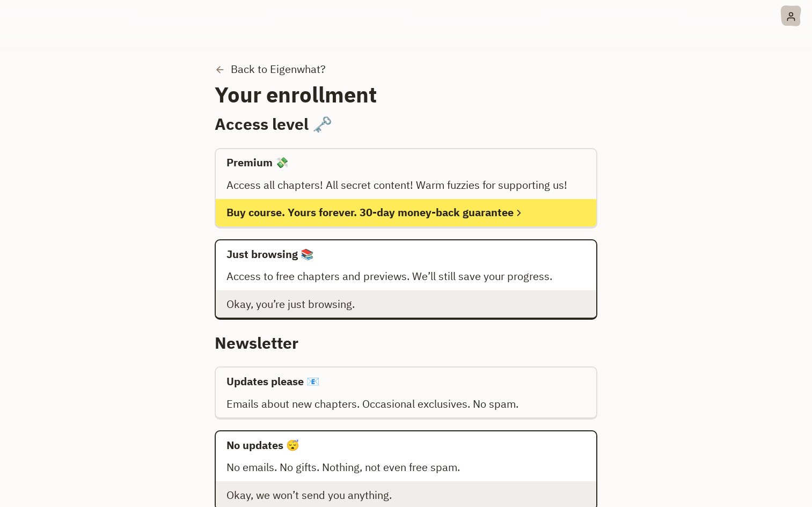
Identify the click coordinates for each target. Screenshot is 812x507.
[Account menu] (791, 16)
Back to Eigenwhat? (270, 69)
